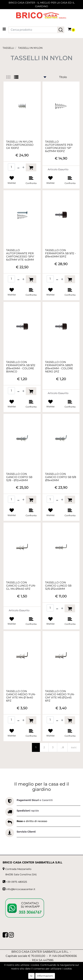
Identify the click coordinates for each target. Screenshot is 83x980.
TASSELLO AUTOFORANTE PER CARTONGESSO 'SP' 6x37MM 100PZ (59, 146)
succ (74, 747)
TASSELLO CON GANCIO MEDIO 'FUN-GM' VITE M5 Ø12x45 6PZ (60, 696)
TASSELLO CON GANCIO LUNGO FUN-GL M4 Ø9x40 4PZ (21, 586)
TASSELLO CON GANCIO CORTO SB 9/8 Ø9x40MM (61, 477)
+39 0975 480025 (17, 882)
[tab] (10, 77)
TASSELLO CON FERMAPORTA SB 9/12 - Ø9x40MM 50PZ (61, 253)
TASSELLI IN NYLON (30, 48)
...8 (62, 747)
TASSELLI (8, 48)
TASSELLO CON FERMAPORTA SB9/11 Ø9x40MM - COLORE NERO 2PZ (59, 367)
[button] (61, 30)
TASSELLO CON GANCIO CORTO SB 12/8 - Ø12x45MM (19, 477)
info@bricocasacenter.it (21, 889)
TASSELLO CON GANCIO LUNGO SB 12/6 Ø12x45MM (58, 586)
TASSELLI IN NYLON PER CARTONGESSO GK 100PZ (20, 145)
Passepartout (49, 978)
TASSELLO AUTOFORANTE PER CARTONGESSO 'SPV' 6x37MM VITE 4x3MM (20, 255)
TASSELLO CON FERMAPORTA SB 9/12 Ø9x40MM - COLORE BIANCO (21, 367)
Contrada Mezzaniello (18, 869)
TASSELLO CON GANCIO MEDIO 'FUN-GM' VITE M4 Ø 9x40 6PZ (21, 696)
